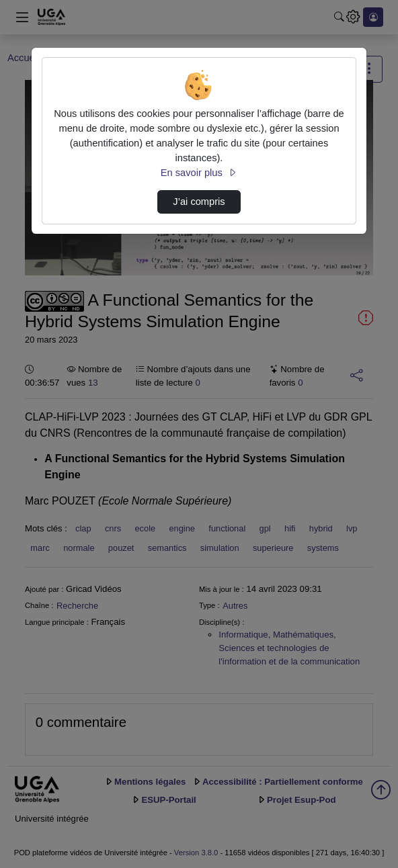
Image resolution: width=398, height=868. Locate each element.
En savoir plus (199, 173)
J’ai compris (199, 202)
